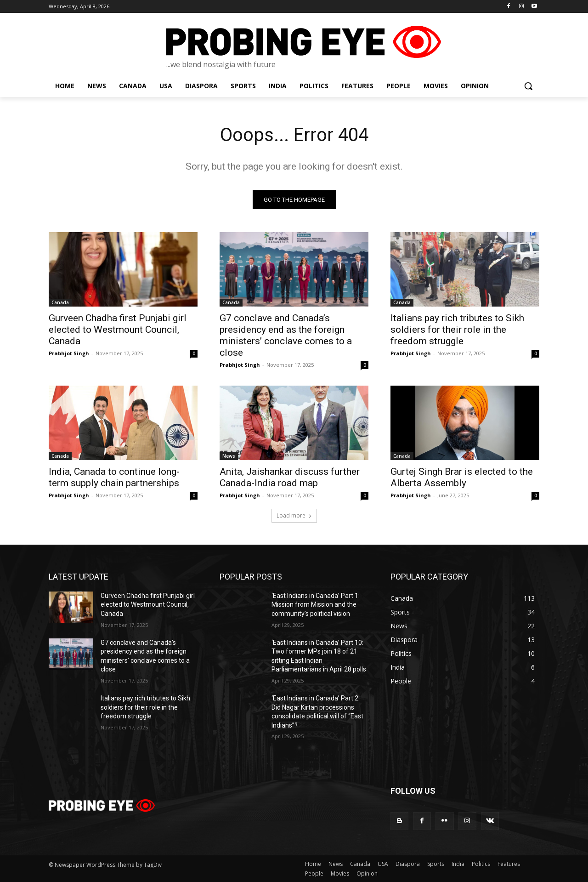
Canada (60, 302)
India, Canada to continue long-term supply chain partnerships (114, 477)
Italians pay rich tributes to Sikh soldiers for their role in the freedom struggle (457, 330)
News (229, 456)
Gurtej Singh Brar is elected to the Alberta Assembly (462, 477)
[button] (528, 86)
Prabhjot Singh (69, 353)
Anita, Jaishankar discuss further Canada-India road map (290, 477)
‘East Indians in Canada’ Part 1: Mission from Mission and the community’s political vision (316, 605)
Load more (294, 515)
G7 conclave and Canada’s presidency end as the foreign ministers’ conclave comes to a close (286, 335)
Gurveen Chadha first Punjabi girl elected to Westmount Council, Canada (118, 330)
